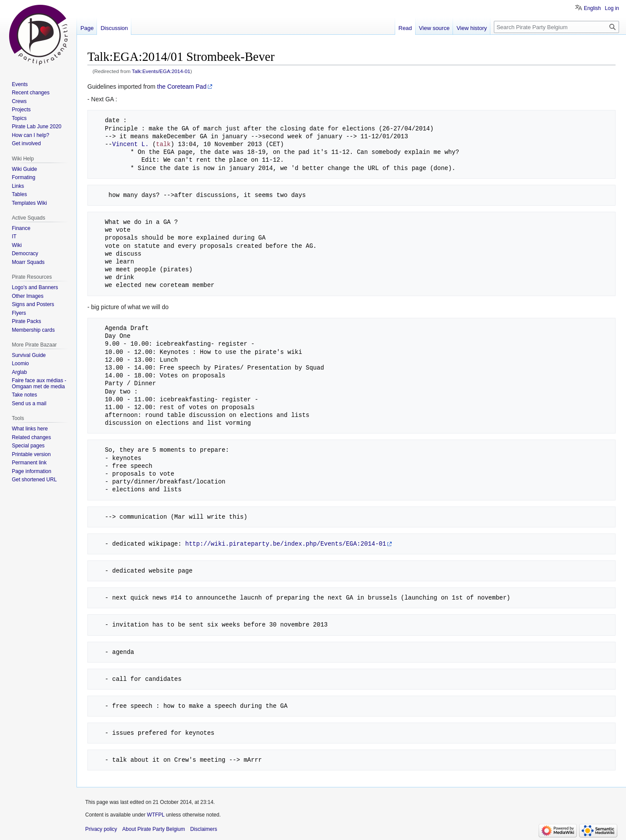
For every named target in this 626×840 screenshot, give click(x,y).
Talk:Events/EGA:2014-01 (161, 71)
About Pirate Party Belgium (153, 829)
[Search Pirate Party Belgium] (556, 27)
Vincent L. (130, 144)
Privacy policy (101, 829)
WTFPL (156, 815)
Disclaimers (203, 829)
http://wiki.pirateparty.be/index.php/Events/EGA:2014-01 (286, 544)
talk (163, 144)
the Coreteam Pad (182, 87)
